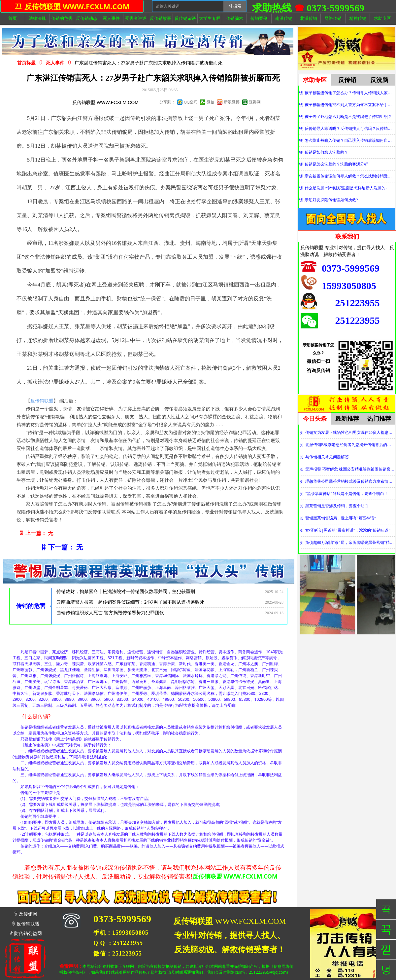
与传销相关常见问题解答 (327, 457)
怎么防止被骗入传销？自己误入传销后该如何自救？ (350, 140)
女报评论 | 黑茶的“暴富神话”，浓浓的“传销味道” (348, 530)
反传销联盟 (42, 401)
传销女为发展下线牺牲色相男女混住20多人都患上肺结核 (350, 433)
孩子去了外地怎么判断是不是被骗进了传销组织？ (348, 117)
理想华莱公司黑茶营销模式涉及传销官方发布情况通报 (350, 481)
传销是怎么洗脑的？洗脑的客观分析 (336, 164)
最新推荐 (347, 419)
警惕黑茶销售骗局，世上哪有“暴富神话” (341, 518)
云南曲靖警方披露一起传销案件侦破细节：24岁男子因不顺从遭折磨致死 (130, 604)
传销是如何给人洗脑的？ (326, 152)
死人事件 (55, 63)
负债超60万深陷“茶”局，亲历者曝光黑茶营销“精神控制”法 (350, 543)
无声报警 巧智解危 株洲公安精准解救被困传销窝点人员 (350, 469)
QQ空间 (191, 102)
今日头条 (315, 419)
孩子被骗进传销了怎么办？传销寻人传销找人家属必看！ (350, 93)
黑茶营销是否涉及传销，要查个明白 (337, 506)
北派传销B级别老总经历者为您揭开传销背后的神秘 (350, 445)
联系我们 (347, 237)
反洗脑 (379, 80)
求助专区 (315, 80)
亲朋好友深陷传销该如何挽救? (331, 200)
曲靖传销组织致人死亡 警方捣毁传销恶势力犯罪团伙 (110, 615)
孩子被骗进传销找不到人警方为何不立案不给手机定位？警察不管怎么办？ (350, 105)
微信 (211, 102)
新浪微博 (232, 102)
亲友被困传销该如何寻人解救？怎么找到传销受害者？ (350, 176)
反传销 (347, 80)
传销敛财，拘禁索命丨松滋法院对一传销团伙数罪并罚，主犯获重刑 (126, 594)
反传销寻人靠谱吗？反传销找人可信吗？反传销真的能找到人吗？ (350, 129)
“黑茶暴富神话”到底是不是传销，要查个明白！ (347, 494)
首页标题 (26, 63)
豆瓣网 (255, 102)
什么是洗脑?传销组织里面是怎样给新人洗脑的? (346, 188)
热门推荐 (379, 419)
